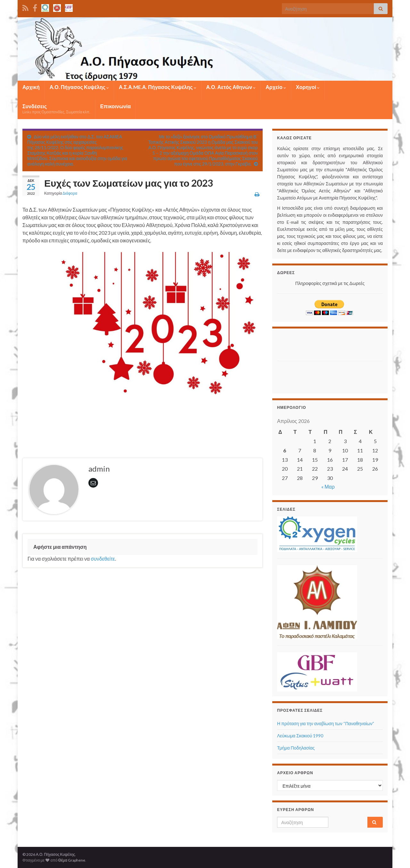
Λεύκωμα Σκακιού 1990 (300, 736)
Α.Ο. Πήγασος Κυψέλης (79, 87)
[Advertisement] (315, 343)
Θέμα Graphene (72, 860)
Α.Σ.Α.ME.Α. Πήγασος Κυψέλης (158, 87)
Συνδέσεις (56, 109)
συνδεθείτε (103, 559)
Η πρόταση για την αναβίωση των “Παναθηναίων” (326, 723)
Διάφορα (70, 193)
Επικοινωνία (116, 106)
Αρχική (31, 87)
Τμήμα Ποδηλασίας (296, 748)
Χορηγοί (308, 87)
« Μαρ (328, 487)
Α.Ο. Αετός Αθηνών (231, 87)
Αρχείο (276, 87)
